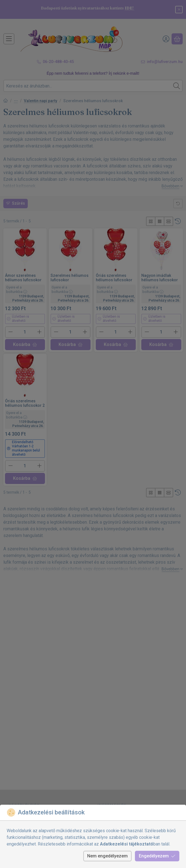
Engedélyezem (157, 856)
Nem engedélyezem (107, 856)
